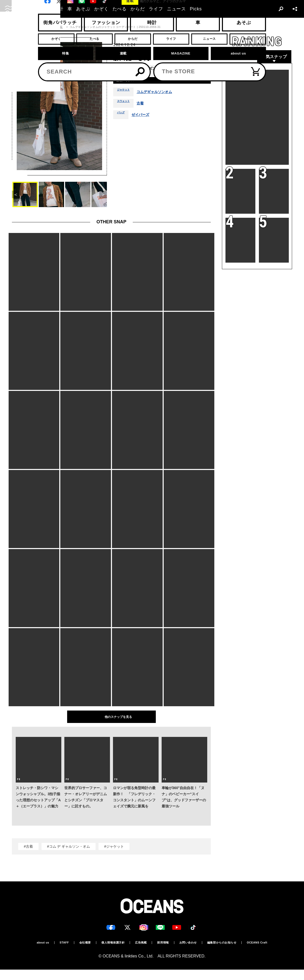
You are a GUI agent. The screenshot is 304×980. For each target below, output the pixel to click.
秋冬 (166, 68)
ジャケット (126, 94)
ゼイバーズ (145, 117)
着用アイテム (129, 81)
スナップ (33, 27)
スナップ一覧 (54, 27)
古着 (146, 105)
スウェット (126, 105)
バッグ (122, 117)
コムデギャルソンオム (162, 94)
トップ (16, 27)
